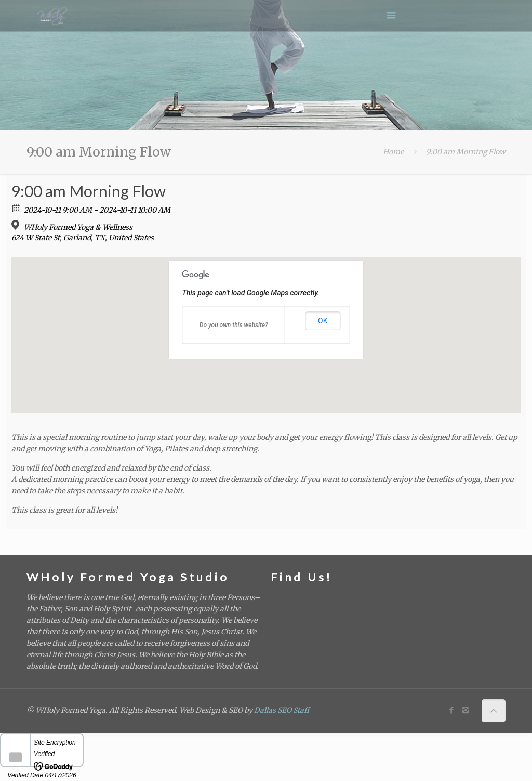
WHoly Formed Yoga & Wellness (78, 227)
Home (393, 152)
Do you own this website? (234, 325)
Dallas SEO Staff (282, 710)
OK (323, 321)
